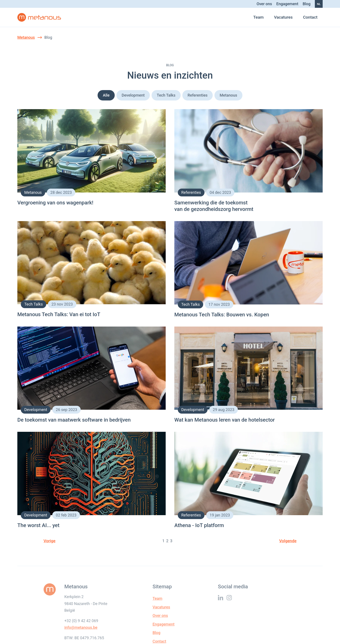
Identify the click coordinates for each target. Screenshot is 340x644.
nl (319, 4)
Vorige (50, 541)
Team (258, 17)
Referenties (198, 95)
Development (133, 95)
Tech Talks (166, 95)
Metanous (26, 37)
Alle (106, 95)
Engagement (287, 4)
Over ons (264, 4)
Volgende (288, 541)
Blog (307, 4)
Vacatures (283, 17)
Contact (310, 17)
